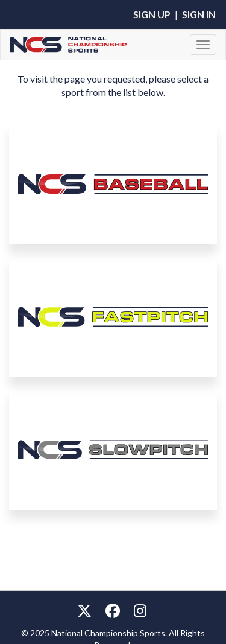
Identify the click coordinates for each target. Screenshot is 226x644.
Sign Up (152, 14)
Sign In (199, 14)
